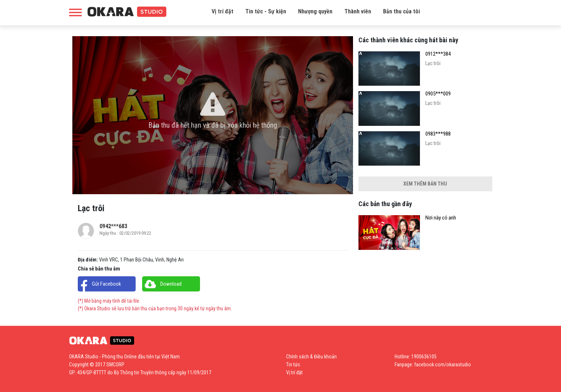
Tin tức (293, 365)
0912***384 (438, 54)
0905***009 (438, 94)
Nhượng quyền (315, 11)
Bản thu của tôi (401, 11)
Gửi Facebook (107, 284)
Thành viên (358, 11)
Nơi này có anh (441, 218)
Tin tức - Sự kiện (266, 11)
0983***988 (438, 134)
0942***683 (113, 226)
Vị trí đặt (222, 11)
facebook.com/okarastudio (443, 365)
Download (171, 284)
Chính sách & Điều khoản (311, 357)
